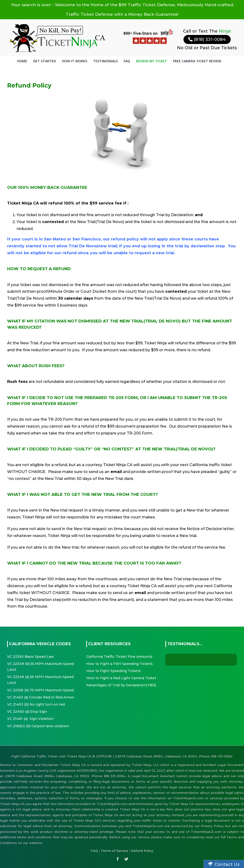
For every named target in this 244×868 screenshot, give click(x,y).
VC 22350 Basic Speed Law (30, 657)
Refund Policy (142, 851)
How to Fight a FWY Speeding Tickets (119, 664)
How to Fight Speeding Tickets (114, 671)
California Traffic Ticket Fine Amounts (119, 657)
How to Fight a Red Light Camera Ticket (121, 678)
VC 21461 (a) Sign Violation (30, 719)
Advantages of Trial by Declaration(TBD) (121, 685)
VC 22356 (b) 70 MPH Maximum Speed (41, 690)
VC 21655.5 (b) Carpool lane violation (38, 726)
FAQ (94, 851)
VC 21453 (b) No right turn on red (36, 704)
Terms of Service (114, 851)
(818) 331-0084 (207, 39)
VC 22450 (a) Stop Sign (27, 712)
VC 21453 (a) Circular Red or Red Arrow (41, 697)
